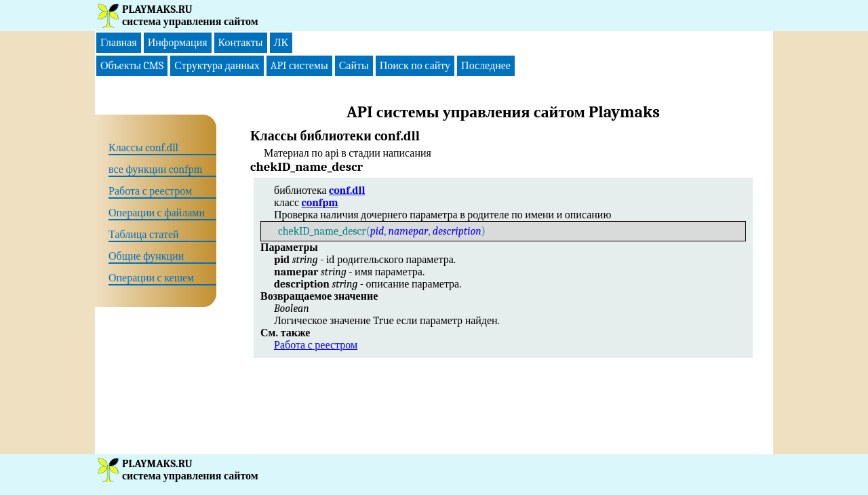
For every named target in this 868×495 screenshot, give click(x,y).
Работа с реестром (316, 345)
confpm (320, 203)
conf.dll (347, 191)
